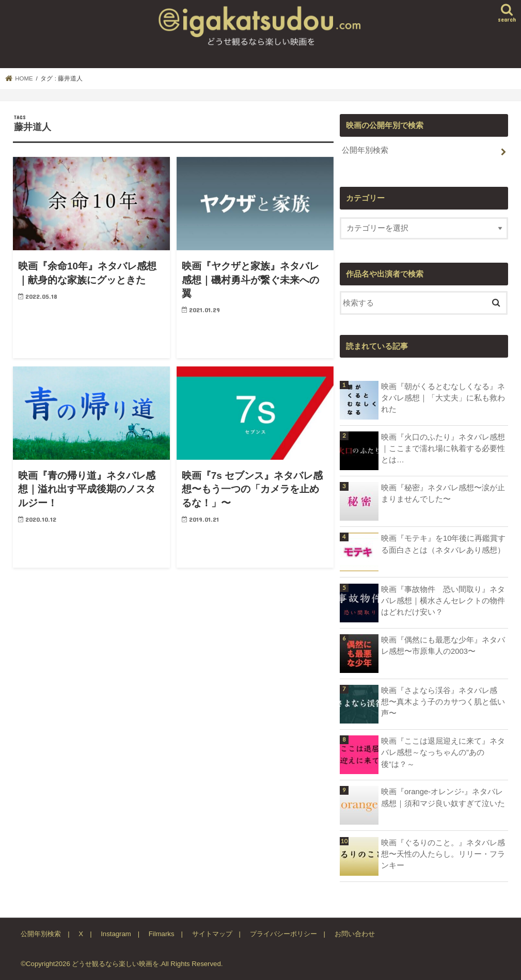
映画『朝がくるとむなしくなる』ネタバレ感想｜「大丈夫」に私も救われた (443, 398)
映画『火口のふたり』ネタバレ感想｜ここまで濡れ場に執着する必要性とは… (443, 448)
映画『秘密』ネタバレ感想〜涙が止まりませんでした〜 (443, 493)
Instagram (116, 934)
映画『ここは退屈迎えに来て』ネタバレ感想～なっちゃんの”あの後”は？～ (443, 752)
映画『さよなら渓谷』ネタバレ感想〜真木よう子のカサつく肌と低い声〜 (443, 702)
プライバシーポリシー (283, 934)
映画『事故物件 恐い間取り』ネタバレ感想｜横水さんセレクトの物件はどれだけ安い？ (443, 601)
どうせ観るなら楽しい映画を (115, 964)
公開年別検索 (365, 150)
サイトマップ (212, 934)
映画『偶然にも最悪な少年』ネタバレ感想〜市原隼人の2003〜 (443, 646)
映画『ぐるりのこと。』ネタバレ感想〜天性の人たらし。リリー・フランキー (443, 854)
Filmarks (162, 934)
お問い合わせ (355, 934)
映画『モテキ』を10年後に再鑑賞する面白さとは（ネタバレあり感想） (444, 544)
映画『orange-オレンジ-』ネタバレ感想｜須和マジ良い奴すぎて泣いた (443, 797)
